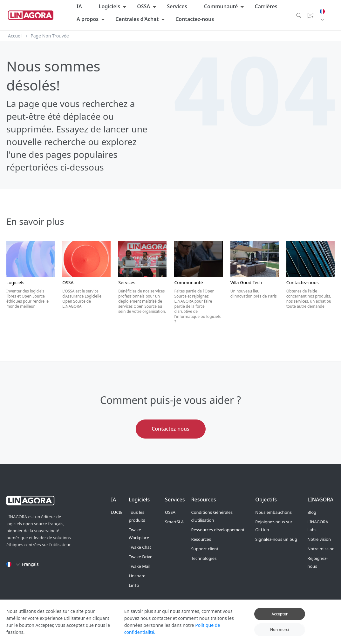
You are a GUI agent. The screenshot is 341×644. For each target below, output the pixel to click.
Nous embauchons (273, 512)
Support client (205, 549)
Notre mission (321, 549)
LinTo (134, 585)
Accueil (15, 36)
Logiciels (110, 6)
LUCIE (117, 512)
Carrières (266, 6)
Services (177, 6)
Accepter (280, 618)
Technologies (204, 558)
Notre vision (319, 539)
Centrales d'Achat (137, 19)
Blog (312, 512)
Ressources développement (218, 530)
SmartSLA (174, 522)
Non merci (280, 634)
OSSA (143, 6)
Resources (201, 539)
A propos (88, 19)
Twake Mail (140, 566)
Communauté (221, 6)
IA (79, 6)
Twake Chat (140, 547)
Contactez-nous (195, 19)
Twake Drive (140, 557)
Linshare (137, 576)
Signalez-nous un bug (276, 539)
